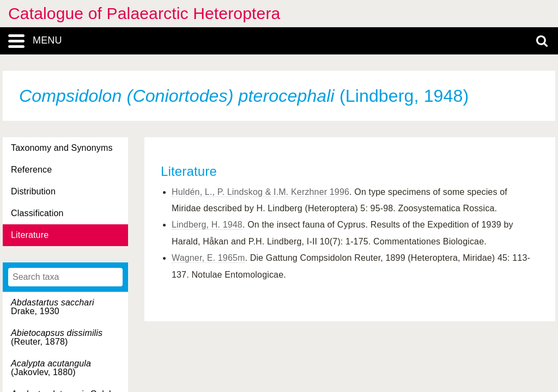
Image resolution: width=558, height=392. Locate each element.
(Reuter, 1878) (57, 337)
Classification (37, 213)
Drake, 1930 (53, 307)
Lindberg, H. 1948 (207, 225)
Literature (30, 235)
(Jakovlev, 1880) (51, 368)
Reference (31, 170)
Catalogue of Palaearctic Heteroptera (144, 13)
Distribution (33, 191)
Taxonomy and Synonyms (62, 148)
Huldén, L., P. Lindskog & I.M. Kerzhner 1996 (260, 192)
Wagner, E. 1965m (208, 258)
